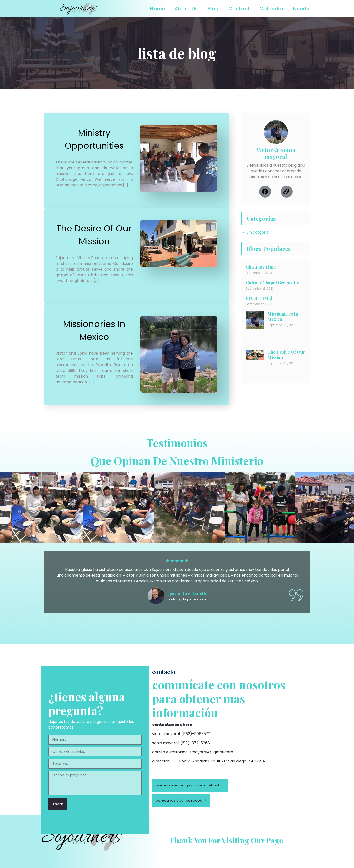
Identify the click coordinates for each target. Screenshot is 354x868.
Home (158, 9)
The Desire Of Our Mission (286, 355)
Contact (239, 9)
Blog (213, 9)
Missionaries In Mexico (283, 317)
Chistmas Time (261, 267)
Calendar (272, 9)
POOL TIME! (259, 298)
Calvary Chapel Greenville (272, 283)
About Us (186, 9)
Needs (301, 9)
